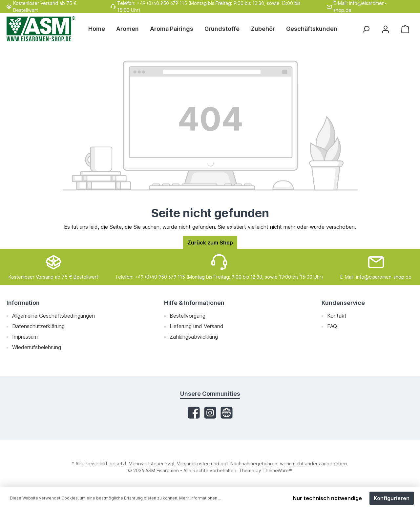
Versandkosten (193, 464)
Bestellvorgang (188, 316)
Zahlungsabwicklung (194, 337)
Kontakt (337, 316)
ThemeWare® (277, 470)
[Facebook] (194, 413)
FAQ (332, 326)
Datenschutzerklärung (38, 326)
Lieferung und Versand (197, 326)
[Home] (99, 29)
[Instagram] (210, 413)
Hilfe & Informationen (194, 303)
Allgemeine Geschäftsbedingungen (53, 316)
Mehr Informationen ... (200, 498)
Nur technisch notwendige (327, 498)
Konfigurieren (392, 498)
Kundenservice (343, 303)
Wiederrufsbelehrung (37, 347)
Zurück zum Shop (210, 243)
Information (23, 303)
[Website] (227, 413)
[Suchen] (366, 29)
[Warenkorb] (405, 29)
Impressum (25, 337)
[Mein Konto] (386, 29)
